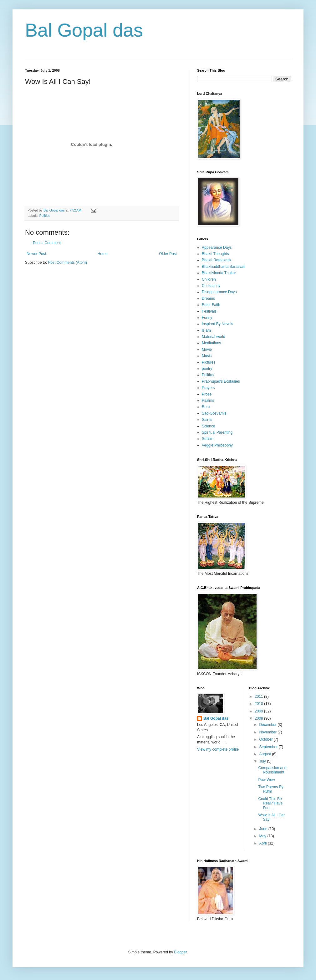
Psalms (208, 401)
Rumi (206, 407)
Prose (207, 394)
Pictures (209, 362)
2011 (259, 697)
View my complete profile (218, 749)
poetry (207, 369)
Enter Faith (211, 305)
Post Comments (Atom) (67, 263)
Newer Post (36, 254)
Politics (45, 216)
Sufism (208, 439)
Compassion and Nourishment (272, 770)
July (263, 761)
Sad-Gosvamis (214, 413)
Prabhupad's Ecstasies (221, 381)
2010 (259, 704)
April (263, 843)
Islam (206, 330)
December (268, 725)
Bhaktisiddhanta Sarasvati (224, 267)
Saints (207, 420)
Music (207, 356)
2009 (259, 711)
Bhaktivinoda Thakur (219, 273)
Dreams (208, 299)
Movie (207, 350)
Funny (207, 318)
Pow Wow (266, 780)
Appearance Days (217, 248)
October (266, 739)
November (268, 732)
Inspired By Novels (217, 324)
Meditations (211, 343)
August (265, 754)
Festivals (209, 311)
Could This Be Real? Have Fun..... (270, 803)
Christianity (211, 286)
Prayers (208, 388)
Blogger (180, 952)
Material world (214, 337)
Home (103, 254)
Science (209, 426)
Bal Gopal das (84, 30)
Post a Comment (47, 243)
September (269, 747)
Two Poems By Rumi (271, 789)
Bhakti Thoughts (215, 254)
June (264, 829)
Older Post (168, 254)
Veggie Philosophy (217, 445)
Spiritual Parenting (217, 432)
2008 (259, 718)
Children (209, 279)
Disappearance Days (219, 292)
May (263, 836)
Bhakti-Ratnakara (216, 260)
